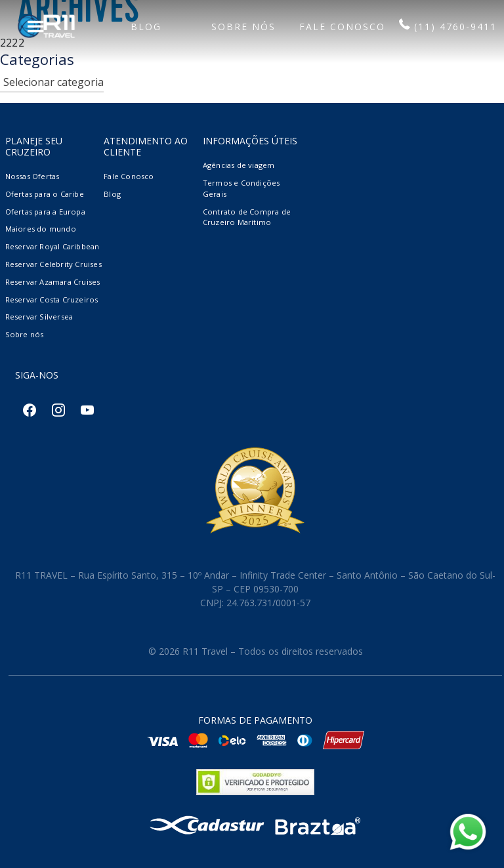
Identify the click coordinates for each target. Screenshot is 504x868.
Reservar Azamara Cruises (53, 282)
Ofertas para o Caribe (45, 194)
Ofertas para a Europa (45, 212)
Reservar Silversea (39, 317)
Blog (112, 194)
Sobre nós (25, 334)
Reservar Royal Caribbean (52, 246)
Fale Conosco (129, 176)
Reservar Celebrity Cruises (53, 264)
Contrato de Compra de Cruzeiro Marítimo (247, 217)
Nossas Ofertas (32, 176)
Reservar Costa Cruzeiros (52, 300)
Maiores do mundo (41, 229)
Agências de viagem (239, 165)
